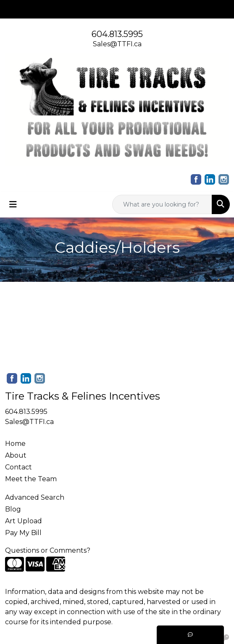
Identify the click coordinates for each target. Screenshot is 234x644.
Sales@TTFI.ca (117, 44)
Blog (13, 509)
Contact (18, 467)
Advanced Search (35, 497)
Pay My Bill (23, 533)
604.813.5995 (117, 34)
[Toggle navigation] (13, 204)
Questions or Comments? (48, 550)
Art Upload (24, 521)
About (16, 455)
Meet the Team (31, 479)
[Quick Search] (162, 204)
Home (15, 444)
